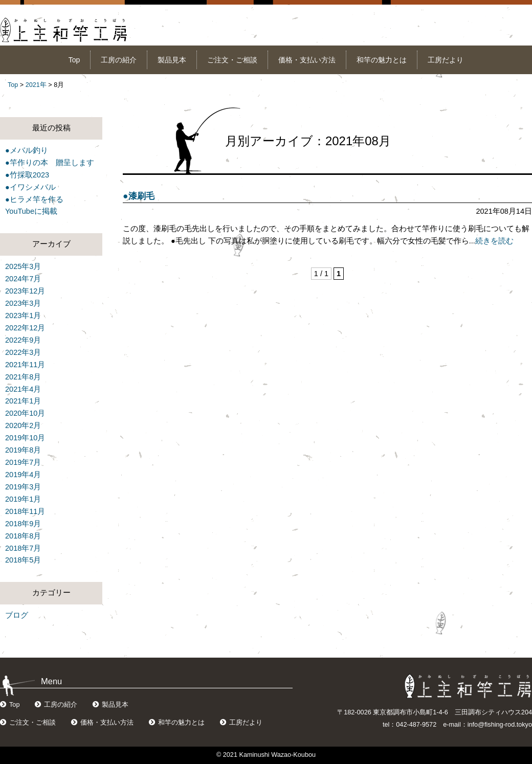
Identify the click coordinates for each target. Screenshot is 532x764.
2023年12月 (25, 291)
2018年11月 (25, 511)
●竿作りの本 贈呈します (50, 163)
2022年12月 (25, 328)
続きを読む (494, 241)
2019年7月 (23, 462)
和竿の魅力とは (382, 60)
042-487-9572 (416, 725)
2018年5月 (23, 560)
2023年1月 (23, 316)
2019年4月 (23, 475)
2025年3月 (23, 266)
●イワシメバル (30, 187)
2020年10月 (25, 413)
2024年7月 (23, 279)
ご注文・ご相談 (232, 60)
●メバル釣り (27, 150)
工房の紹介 (119, 60)
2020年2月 (23, 425)
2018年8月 (23, 536)
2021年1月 (23, 401)
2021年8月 (23, 377)
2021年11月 (25, 365)
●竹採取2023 (27, 175)
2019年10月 (25, 438)
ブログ (17, 615)
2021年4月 (23, 389)
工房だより (446, 60)
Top (74, 60)
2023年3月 (23, 303)
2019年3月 (23, 487)
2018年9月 (23, 524)
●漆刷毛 (139, 196)
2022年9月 (23, 340)
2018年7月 (23, 548)
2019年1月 (23, 499)
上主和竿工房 (64, 30)
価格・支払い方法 (307, 60)
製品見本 (172, 60)
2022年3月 (23, 352)
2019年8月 (23, 450)
